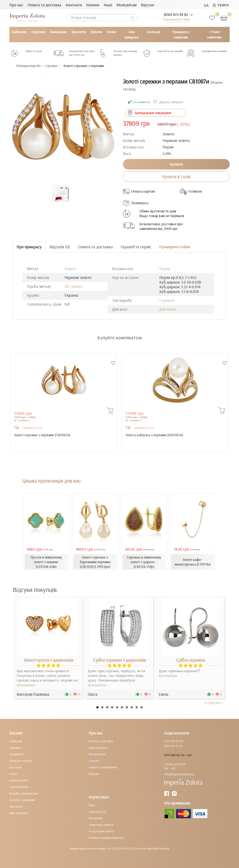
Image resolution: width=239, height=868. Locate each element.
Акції (108, 5)
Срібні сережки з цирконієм (119, 660)
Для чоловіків (18, 813)
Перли (165, 268)
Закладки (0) (97, 812)
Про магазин (97, 754)
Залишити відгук (32, 427)
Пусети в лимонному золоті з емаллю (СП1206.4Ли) (46, 562)
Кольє (112, 32)
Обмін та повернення (103, 767)
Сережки (38, 32)
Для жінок (168, 309)
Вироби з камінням (22, 800)
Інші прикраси (131, 34)
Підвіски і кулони (21, 761)
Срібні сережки (191, 660)
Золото (70, 268)
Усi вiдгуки (214, 703)
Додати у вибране (169, 102)
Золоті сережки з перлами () (43, 435)
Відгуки (148, 5)
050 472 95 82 (174, 741)
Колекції (153, 32)
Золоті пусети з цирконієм (48, 660)
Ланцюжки (58, 32)
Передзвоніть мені (176, 19)
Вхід (92, 805)
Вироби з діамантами (24, 793)
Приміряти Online (175, 247)
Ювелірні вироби (31, 66)
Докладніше (26, 685)
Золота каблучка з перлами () (155, 435)
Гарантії (94, 761)
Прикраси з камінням (181, 34)
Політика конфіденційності (106, 838)
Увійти (221, 5)
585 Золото (74, 286)
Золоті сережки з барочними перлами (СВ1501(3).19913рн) (95, 562)
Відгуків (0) (60, 247)
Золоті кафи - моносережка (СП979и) (193, 562)
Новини (93, 5)
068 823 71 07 (174, 746)
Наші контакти (98, 748)
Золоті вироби (19, 787)
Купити (176, 164)
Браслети (79, 32)
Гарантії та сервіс (136, 247)
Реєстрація (96, 818)
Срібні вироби (19, 780)
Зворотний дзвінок (101, 825)
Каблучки (19, 32)
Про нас (16, 5)
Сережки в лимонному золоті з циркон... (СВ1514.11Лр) (144, 562)
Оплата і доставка (101, 741)
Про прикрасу (29, 247)
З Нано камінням (214, 34)
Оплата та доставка (44, 5)
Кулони (96, 32)
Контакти (74, 5)
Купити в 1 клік (176, 176)
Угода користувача (102, 831)
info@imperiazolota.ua (179, 774)
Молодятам (127, 5)
